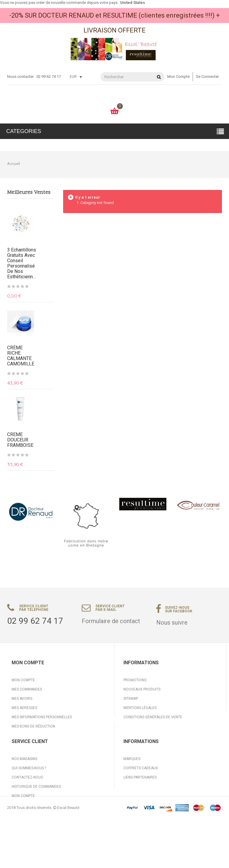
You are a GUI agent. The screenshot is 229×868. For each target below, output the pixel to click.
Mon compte (178, 77)
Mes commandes (27, 689)
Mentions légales (140, 708)
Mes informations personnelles (42, 717)
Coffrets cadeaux (141, 791)
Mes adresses (24, 708)
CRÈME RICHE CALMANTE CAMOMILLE (21, 356)
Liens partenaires (140, 800)
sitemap (131, 699)
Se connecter (207, 77)
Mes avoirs (22, 699)
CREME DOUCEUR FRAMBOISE (20, 440)
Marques (132, 781)
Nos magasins (24, 781)
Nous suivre (172, 623)
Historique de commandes (36, 809)
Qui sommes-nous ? (29, 791)
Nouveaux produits (142, 689)
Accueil (14, 164)
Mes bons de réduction (33, 726)
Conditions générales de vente (153, 717)
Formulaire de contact (111, 621)
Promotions (135, 680)
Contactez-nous (27, 800)
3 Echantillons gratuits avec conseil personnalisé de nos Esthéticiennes (22, 263)
